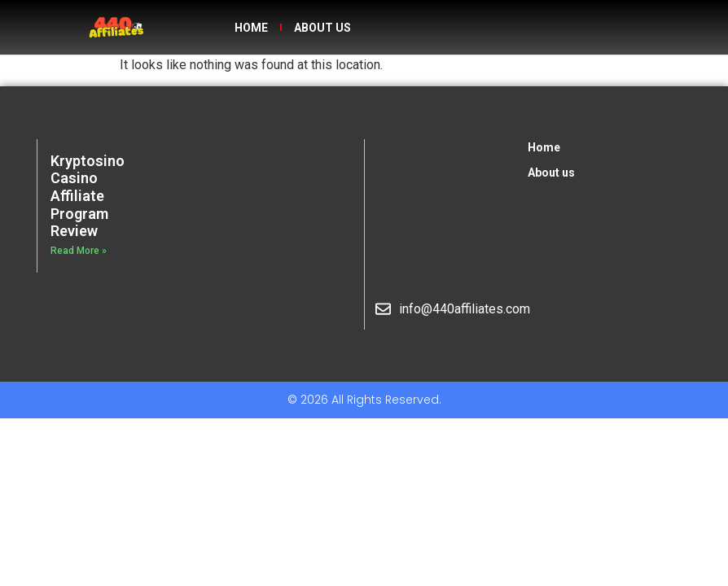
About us (322, 28)
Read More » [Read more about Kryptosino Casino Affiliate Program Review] (79, 251)
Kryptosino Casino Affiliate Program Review (88, 196)
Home (251, 28)
